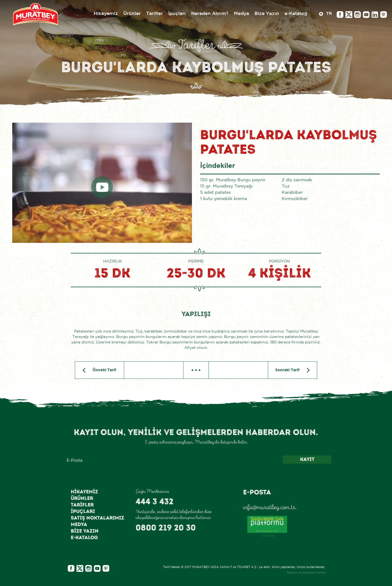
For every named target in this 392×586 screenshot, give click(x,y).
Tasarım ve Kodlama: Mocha (306, 573)
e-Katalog (84, 537)
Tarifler (82, 505)
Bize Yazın (85, 531)
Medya (79, 524)
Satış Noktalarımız (97, 518)
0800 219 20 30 (166, 528)
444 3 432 (154, 502)
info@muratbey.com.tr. (270, 507)
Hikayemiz (84, 492)
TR (326, 14)
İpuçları (83, 511)
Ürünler (82, 498)
